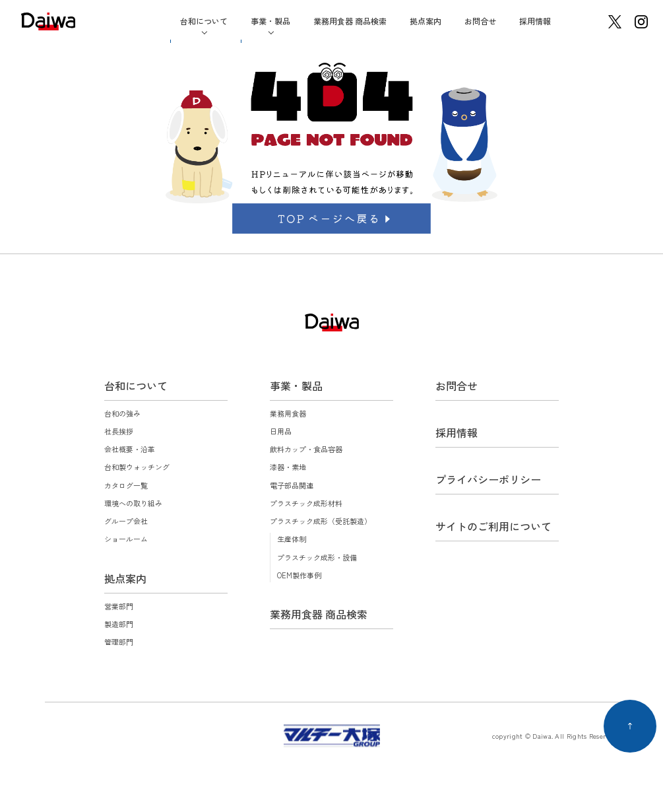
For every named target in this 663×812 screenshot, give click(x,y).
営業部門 (119, 606)
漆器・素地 (288, 467)
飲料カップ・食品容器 (306, 449)
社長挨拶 (119, 431)
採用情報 (535, 21)
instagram (641, 22)
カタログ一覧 (126, 485)
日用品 (281, 431)
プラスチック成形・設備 (317, 557)
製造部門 (119, 624)
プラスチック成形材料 (306, 503)
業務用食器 (288, 413)
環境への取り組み (133, 503)
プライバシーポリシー (488, 479)
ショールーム (126, 539)
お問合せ (480, 21)
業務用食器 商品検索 (350, 21)
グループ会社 (126, 521)
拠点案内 (426, 21)
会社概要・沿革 (130, 449)
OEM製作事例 (299, 575)
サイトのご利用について (493, 526)
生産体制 (292, 539)
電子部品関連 (292, 485)
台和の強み (122, 413)
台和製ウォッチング (137, 467)
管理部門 (119, 642)
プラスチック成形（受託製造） (321, 521)
